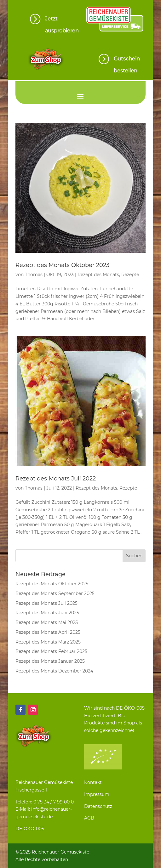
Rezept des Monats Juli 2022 (56, 479)
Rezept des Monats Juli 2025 (46, 603)
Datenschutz (98, 806)
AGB (89, 818)
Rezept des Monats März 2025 (48, 642)
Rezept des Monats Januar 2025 (50, 661)
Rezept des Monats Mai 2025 (47, 622)
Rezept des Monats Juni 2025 (47, 613)
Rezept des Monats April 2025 (48, 632)
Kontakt (93, 782)
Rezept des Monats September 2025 (55, 593)
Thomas (34, 275)
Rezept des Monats (98, 275)
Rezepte (130, 275)
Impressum (97, 794)
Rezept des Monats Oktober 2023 (62, 265)
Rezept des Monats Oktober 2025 (52, 584)
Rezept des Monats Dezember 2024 (54, 671)
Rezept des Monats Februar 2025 (51, 651)
